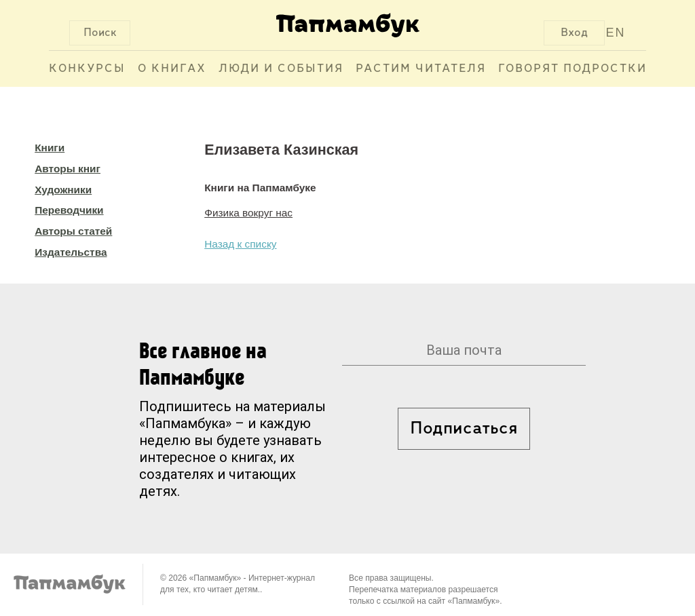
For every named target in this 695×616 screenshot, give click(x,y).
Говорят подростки (572, 69)
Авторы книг (68, 169)
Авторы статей (73, 231)
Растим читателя (421, 69)
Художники (63, 190)
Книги (50, 148)
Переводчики (69, 210)
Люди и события (281, 69)
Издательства (71, 252)
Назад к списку (240, 244)
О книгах (172, 69)
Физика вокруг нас (248, 213)
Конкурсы (87, 69)
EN (616, 33)
